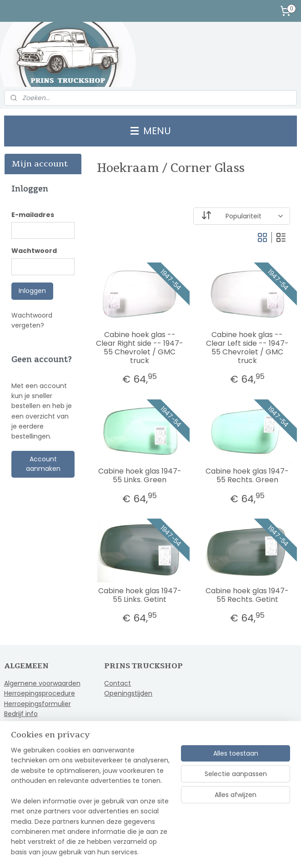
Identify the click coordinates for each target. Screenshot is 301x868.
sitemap (125, 851)
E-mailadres (33, 215)
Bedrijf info (21, 714)
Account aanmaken (43, 464)
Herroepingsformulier (38, 704)
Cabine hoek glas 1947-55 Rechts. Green (247, 475)
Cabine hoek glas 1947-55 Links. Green (140, 475)
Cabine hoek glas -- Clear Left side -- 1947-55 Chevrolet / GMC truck (247, 348)
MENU (151, 131)
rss (144, 851)
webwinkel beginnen (178, 851)
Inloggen (32, 291)
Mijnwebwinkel (259, 851)
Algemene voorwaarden (42, 683)
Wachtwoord (34, 251)
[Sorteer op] (242, 216)
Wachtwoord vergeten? (32, 320)
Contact (118, 683)
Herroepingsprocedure (40, 693)
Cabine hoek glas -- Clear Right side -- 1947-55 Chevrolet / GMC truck (140, 348)
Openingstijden (128, 693)
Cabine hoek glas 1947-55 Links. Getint (140, 595)
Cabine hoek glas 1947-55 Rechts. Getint (247, 595)
